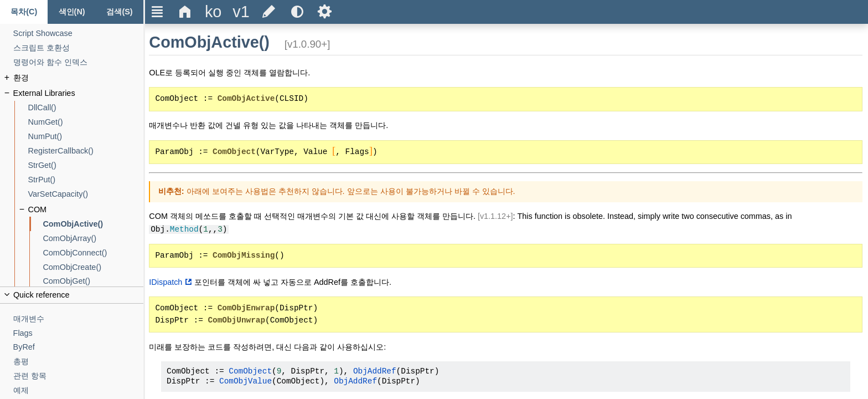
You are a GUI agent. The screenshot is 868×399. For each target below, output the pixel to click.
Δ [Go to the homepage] (185, 12)
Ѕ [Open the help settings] (325, 12)
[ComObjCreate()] (93, 267)
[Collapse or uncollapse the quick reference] (72, 295)
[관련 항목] (79, 376)
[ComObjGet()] (93, 281)
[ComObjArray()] (93, 239)
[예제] (79, 390)
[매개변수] (79, 319)
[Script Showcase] (79, 34)
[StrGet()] (86, 165)
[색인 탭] (71, 12)
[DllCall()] (86, 108)
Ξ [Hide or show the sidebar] (157, 12)
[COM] (86, 210)
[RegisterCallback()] (86, 151)
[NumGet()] (86, 122)
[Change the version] (241, 12)
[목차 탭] (24, 12)
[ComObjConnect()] (93, 253)
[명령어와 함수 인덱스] (79, 62)
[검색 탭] (120, 12)
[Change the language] (213, 12)
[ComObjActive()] (93, 224)
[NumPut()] (86, 137)
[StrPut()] (86, 180)
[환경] (79, 78)
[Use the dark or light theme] (297, 12)
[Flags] (79, 333)
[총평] (79, 362)
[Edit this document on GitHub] (269, 12)
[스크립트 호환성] (79, 48)
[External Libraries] (79, 93)
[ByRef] (79, 347)
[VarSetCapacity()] (86, 194)
